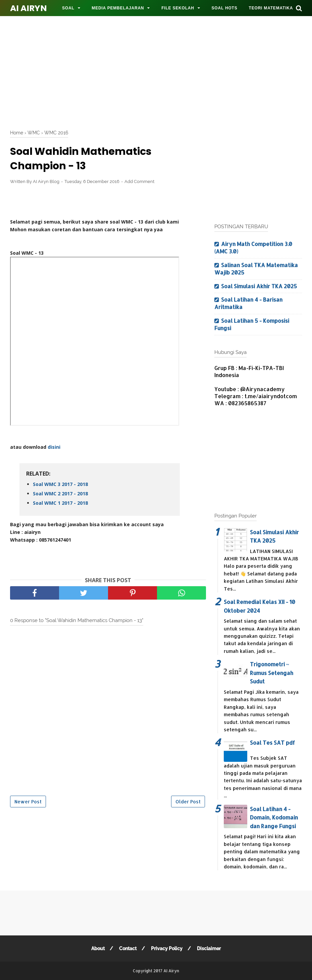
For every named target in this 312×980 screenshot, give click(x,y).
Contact (128, 948)
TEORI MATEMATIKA (271, 8)
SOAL (68, 8)
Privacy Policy (167, 948)
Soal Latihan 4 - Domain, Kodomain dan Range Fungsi (274, 817)
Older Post (188, 802)
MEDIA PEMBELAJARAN (118, 8)
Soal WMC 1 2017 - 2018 (60, 503)
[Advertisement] (161, 70)
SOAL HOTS (225, 8)
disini (54, 447)
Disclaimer (209, 948)
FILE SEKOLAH (178, 8)
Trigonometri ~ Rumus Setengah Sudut (272, 673)
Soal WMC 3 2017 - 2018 (60, 484)
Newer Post (28, 802)
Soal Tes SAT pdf (272, 743)
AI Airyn (29, 8)
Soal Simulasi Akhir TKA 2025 (259, 286)
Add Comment (139, 181)
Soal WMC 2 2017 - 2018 (60, 494)
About (98, 948)
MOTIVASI (73, 24)
